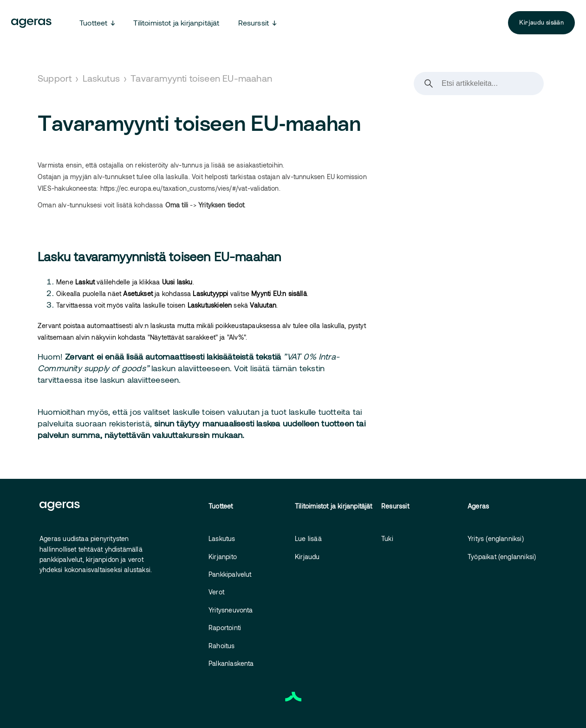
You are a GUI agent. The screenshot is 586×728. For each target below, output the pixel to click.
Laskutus (101, 78)
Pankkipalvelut (230, 574)
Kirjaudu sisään (541, 23)
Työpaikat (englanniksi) (502, 557)
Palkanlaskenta (231, 663)
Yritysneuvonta (231, 610)
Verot (216, 592)
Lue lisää (308, 538)
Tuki (387, 538)
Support (55, 78)
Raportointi (225, 628)
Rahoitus (222, 646)
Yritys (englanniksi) (496, 538)
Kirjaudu (307, 557)
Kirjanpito (223, 557)
